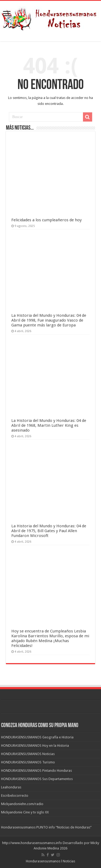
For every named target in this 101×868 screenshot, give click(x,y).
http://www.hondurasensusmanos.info (32, 843)
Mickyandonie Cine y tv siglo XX (25, 812)
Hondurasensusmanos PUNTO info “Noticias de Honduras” (46, 827)
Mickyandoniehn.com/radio (22, 804)
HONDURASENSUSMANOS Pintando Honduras (36, 771)
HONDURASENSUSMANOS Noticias (28, 754)
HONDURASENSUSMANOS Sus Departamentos (37, 779)
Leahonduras (11, 787)
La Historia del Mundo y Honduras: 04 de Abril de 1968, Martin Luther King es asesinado (49, 425)
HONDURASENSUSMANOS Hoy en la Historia (35, 746)
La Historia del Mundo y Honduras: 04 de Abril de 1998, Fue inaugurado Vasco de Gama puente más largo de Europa (49, 320)
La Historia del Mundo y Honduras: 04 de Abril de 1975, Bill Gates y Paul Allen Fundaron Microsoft (49, 531)
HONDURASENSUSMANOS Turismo (28, 762)
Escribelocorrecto (15, 796)
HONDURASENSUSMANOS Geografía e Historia (37, 737)
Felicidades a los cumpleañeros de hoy (46, 220)
